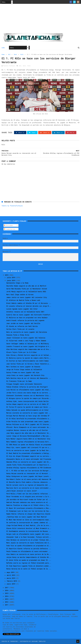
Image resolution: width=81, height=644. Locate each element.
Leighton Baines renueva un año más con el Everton (27, 430)
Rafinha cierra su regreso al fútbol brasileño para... (29, 563)
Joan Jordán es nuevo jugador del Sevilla (23, 323)
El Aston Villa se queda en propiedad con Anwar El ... (29, 560)
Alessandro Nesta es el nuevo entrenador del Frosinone (29, 459)
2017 (7, 588)
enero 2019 (11, 584)
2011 (7, 605)
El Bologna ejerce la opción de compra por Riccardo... (29, 398)
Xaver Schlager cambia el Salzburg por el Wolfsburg (27, 344)
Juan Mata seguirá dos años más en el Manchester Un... (29, 433)
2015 (7, 593)
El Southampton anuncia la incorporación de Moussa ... (29, 531)
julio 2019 (11, 277)
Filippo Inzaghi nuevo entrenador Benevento (24, 384)
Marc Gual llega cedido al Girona (20, 295)
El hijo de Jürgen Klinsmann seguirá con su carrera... (29, 456)
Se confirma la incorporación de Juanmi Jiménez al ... (29, 523)
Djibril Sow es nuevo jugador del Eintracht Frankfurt (28, 315)
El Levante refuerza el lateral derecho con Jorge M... (29, 306)
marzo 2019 (11, 578)
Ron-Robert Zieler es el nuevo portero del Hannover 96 (29, 479)
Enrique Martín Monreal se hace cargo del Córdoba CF (28, 416)
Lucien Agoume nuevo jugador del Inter (22, 309)
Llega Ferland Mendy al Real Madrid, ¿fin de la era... (29, 525)
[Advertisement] (40, 19)
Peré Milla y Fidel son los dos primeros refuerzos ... (29, 494)
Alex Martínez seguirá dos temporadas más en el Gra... (29, 349)
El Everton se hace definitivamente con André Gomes (27, 361)
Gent (15, 54)
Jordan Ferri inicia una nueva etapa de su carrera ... (29, 393)
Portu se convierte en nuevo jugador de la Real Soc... (29, 450)
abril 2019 (11, 575)
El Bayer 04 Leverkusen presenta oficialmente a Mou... (29, 508)
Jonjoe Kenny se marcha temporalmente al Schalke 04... (29, 557)
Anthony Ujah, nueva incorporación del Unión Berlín (27, 401)
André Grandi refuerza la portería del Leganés (25, 320)
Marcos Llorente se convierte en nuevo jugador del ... (29, 413)
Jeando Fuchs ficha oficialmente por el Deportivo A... (29, 465)
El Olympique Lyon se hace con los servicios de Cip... (29, 511)
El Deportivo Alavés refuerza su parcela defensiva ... (29, 549)
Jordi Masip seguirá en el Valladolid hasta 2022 (26, 292)
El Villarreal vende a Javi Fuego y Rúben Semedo (26, 341)
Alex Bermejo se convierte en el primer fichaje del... (29, 540)
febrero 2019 (12, 581)
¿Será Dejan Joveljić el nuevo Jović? (22, 491)
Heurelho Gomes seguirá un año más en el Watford (26, 286)
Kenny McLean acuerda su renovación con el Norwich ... (29, 473)
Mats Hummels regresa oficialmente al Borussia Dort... (29, 442)
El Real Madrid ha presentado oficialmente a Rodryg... (29, 453)
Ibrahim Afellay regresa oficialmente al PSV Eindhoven (29, 468)
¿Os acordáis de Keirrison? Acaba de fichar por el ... (29, 499)
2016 (7, 590)
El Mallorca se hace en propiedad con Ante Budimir (27, 318)
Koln (22, 54)
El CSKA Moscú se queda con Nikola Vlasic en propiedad (29, 445)
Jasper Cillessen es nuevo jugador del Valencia (26, 338)
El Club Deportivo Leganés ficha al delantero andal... (29, 566)
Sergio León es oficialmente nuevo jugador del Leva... (29, 534)
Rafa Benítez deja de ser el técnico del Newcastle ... (29, 378)
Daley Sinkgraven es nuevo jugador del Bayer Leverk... (29, 476)
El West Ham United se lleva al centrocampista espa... (29, 520)
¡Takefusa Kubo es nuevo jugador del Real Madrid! (27, 517)
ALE (9, 54)
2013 (7, 599)
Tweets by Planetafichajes (12, 206)
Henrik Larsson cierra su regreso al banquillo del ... (29, 485)
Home (3, 48)
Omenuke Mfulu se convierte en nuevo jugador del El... (29, 462)
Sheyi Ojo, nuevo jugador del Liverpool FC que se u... (29, 447)
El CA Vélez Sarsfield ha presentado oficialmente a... (29, 419)
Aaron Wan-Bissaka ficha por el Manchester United (27, 289)
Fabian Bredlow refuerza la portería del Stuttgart (27, 387)
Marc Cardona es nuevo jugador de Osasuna (23, 367)
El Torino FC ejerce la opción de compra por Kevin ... (29, 407)
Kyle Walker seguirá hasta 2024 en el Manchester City (28, 439)
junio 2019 (11, 280)
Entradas (8, 225)
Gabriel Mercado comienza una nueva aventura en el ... (29, 502)
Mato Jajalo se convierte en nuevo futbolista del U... (29, 543)
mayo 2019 (11, 572)
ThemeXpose (14, 641)
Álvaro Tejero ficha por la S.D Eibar (22, 352)
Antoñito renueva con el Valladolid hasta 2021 (25, 312)
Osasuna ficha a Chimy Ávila (18, 335)
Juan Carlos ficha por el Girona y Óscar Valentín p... (29, 364)
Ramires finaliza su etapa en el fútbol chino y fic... (29, 505)
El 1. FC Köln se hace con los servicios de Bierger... (29, 471)
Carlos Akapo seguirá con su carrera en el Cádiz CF (27, 404)
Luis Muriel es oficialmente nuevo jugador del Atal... (29, 390)
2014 (7, 596)
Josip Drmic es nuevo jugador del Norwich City (25, 375)
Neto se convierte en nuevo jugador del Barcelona (27, 332)
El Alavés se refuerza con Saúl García (22, 326)
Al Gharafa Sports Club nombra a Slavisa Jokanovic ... (29, 482)
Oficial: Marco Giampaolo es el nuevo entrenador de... (29, 427)
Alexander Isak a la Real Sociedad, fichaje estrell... (29, 537)
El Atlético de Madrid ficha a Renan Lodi (23, 300)
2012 (7, 602)
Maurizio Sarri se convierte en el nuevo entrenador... (29, 488)
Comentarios (10, 229)
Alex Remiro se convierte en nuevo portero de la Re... (29, 554)
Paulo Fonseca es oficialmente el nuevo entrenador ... (29, 551)
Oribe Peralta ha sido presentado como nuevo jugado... (29, 422)
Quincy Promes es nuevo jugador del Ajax (23, 372)
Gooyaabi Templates (39, 641)
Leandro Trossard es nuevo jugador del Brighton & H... (29, 346)
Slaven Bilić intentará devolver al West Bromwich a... (29, 528)
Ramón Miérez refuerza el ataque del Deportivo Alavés (28, 514)
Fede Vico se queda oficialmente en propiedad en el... (29, 546)
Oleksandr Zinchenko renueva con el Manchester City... (29, 396)
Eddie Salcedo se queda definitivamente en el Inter (27, 410)
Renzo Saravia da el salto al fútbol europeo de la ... (29, 569)
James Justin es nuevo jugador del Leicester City (27, 297)
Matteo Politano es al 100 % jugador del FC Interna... (29, 424)
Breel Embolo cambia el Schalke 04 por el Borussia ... (29, 303)
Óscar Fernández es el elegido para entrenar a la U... (29, 497)
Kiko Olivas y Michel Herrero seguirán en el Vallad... (29, 355)
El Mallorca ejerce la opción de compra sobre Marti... (29, 358)
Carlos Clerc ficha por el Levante (20, 329)
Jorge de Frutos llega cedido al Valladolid (24, 369)
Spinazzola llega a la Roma (17, 283)
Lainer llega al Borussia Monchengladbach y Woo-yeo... (29, 436)
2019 (7, 275)
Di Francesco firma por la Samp (19, 381)
